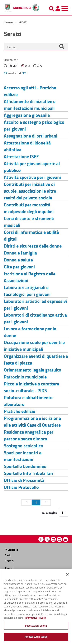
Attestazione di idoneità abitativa (27, 146)
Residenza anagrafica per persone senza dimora (29, 435)
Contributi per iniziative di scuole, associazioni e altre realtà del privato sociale (30, 191)
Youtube (53, 539)
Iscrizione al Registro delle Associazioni (30, 277)
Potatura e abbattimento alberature (28, 401)
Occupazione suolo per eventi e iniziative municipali (34, 346)
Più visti (13, 66)
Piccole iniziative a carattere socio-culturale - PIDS (31, 387)
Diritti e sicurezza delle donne (33, 246)
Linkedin (66, 539)
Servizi (9, 561)
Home (8, 22)
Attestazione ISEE (21, 156)
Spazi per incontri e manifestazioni (23, 456)
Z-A (39, 66)
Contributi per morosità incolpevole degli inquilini (29, 208)
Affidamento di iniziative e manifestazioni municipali (30, 105)
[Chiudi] (67, 574)
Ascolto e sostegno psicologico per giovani (34, 125)
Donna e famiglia (20, 253)
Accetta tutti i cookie (36, 637)
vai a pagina (49, 512)
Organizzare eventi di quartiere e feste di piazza (36, 359)
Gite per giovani (19, 267)
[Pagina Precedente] (26, 502)
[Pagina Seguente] (46, 502)
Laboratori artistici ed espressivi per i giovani (35, 304)
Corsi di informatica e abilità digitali (31, 235)
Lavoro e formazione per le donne (30, 332)
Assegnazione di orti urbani (31, 136)
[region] (36, 606)
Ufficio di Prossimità (24, 480)
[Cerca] (62, 47)
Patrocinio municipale (25, 377)
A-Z (28, 66)
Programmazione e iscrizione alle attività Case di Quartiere (32, 421)
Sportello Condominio (25, 466)
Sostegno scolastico (24, 445)
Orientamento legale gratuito (33, 370)
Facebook (41, 539)
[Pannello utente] (58, 9)
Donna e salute (18, 260)
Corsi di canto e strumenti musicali (29, 222)
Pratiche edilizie (19, 411)
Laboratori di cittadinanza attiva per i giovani (35, 318)
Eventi (9, 568)
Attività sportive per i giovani (32, 177)
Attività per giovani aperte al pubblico (32, 167)
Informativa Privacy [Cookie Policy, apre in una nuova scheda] (35, 618)
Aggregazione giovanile (27, 115)
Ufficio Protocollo (21, 487)
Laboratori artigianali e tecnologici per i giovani (27, 291)
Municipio (11, 550)
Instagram (59, 539)
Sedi (8, 555)
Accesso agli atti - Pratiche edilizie (30, 91)
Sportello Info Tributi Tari (29, 473)
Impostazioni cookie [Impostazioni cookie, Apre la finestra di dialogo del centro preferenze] (36, 626)
